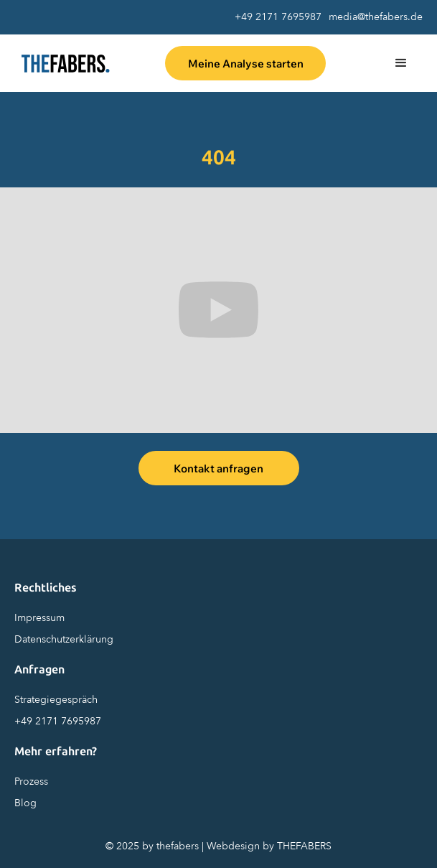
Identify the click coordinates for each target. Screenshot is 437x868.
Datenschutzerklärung (64, 639)
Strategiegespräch (56, 700)
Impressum (39, 618)
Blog (25, 803)
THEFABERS (304, 846)
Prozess (31, 781)
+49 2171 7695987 (278, 17)
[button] (401, 63)
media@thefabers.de (376, 17)
